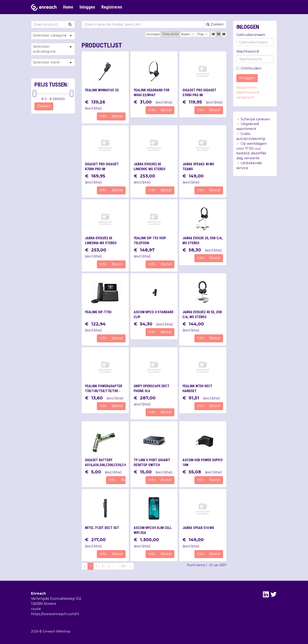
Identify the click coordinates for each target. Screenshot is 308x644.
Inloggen (87, 7)
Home (68, 7)
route (36, 609)
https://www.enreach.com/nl (55, 614)
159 (123, 566)
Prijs (203, 34)
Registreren (112, 7)
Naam (188, 34)
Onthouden (249, 68)
